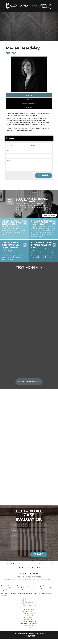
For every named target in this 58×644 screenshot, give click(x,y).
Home (8, 564)
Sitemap (40, 567)
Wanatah (44, 580)
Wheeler (50, 580)
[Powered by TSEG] (29, 636)
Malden (38, 580)
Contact (21, 567)
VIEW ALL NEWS (49, 215)
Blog (53, 564)
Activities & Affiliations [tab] (29, 103)
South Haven (27, 580)
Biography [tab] (29, 95)
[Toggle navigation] (51, 8)
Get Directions (29, 615)
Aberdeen (8, 580)
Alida (33, 580)
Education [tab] (29, 99)
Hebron (14, 580)
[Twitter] (31, 628)
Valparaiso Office (29, 609)
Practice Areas (24, 564)
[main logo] (17, 6)
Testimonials (34, 564)
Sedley (20, 580)
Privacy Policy (30, 567)
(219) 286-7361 (47, 6)
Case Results (45, 564)
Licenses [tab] (29, 107)
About (15, 564)
